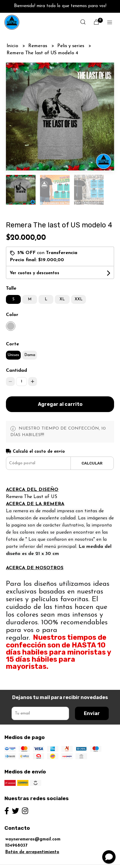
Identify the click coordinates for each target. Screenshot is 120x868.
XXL (79, 299)
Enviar (92, 713)
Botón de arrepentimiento (32, 852)
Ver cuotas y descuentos (35, 273)
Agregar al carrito (60, 404)
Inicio (13, 46)
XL (62, 299)
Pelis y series (71, 46)
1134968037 (16, 846)
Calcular (92, 463)
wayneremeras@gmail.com (33, 839)
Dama (30, 355)
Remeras (38, 46)
